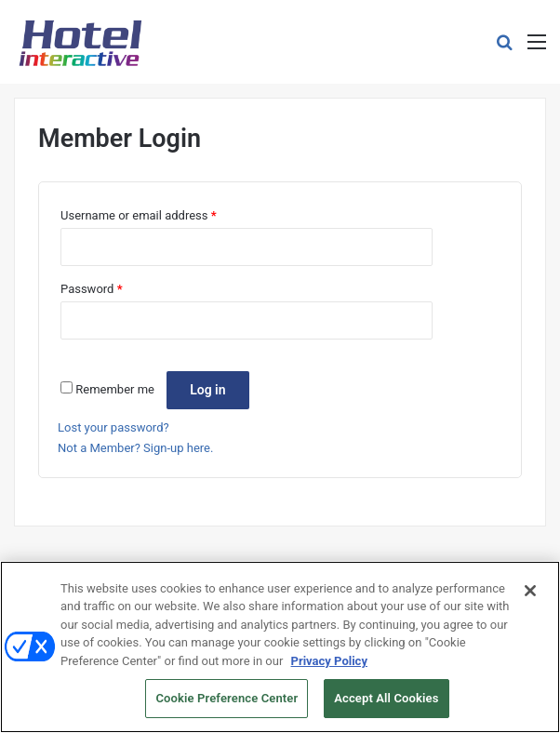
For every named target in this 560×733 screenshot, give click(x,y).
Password (92, 289)
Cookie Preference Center (227, 699)
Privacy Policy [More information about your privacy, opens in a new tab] (329, 662)
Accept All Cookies (386, 699)
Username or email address (139, 215)
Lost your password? (113, 427)
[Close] (530, 592)
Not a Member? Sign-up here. (135, 448)
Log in (207, 390)
